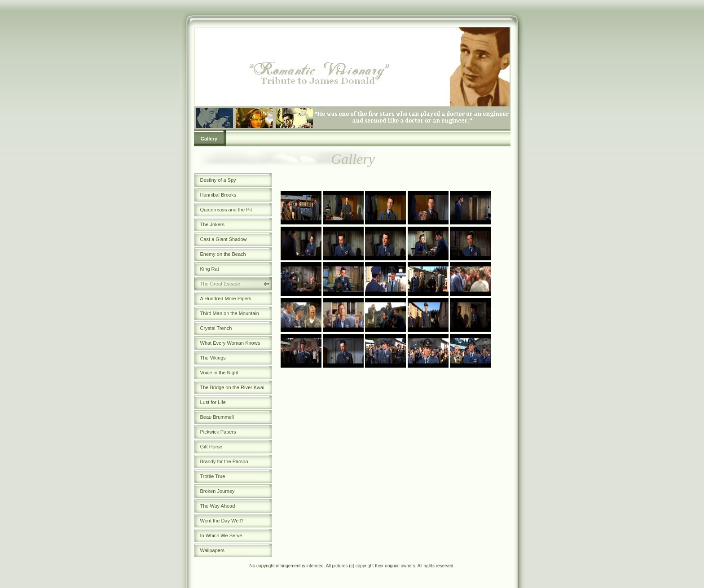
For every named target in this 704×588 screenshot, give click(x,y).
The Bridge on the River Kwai (232, 387)
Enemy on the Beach (223, 254)
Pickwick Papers (218, 432)
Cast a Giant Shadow (224, 239)
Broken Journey (218, 491)
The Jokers (212, 224)
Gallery (209, 139)
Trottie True (213, 476)
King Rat (210, 269)
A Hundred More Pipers (226, 298)
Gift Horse (211, 447)
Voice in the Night (220, 373)
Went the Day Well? (222, 521)
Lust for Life (213, 402)
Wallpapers (213, 550)
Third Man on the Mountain (230, 313)
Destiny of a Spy (218, 180)
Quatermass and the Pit (226, 210)
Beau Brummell (217, 417)
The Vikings (213, 358)
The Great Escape (220, 284)
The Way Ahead (218, 506)
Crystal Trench (216, 328)
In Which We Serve (221, 535)
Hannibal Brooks (218, 195)
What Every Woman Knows (230, 343)
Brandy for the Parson (224, 461)
